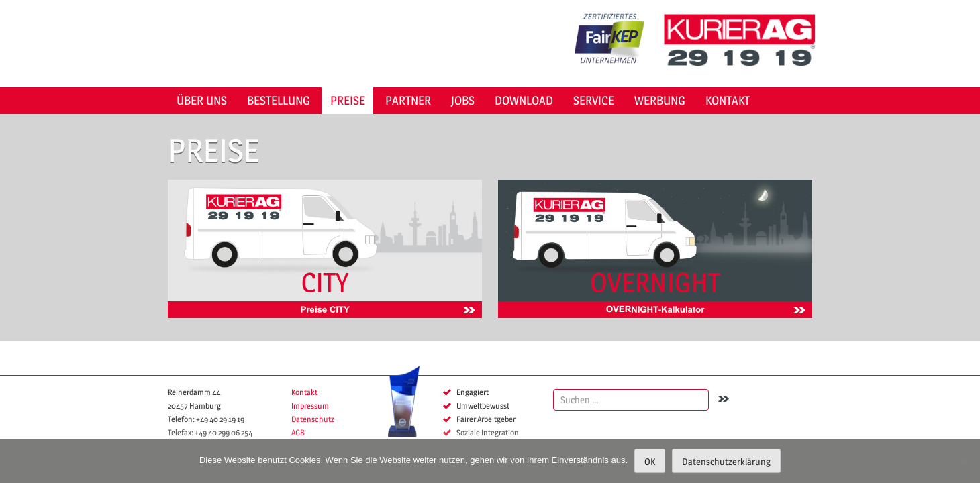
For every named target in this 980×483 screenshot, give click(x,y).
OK (650, 461)
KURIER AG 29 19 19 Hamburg (744, 40)
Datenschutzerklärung (726, 461)
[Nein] (963, 461)
